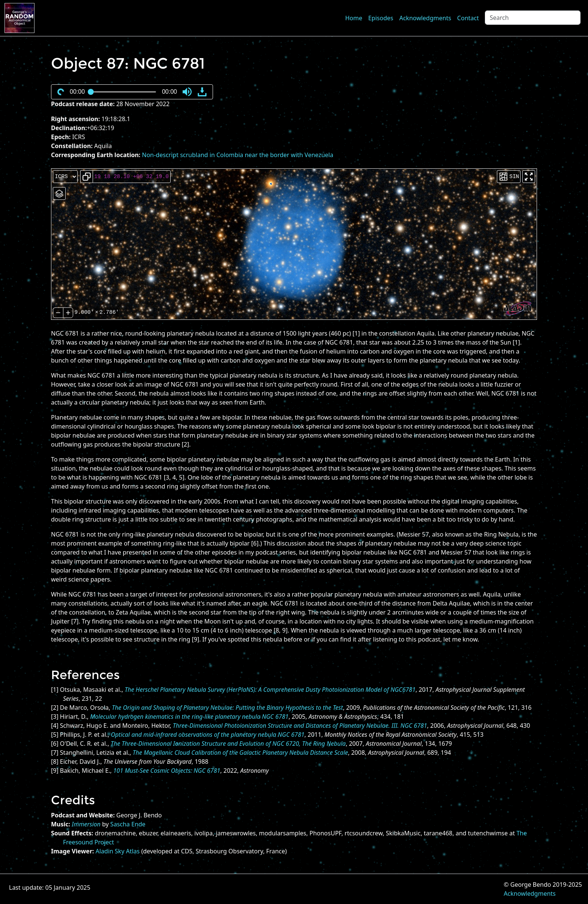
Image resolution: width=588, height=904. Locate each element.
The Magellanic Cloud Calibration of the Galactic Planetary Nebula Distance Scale (240, 753)
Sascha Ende (128, 824)
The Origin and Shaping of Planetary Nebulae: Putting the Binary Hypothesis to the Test (227, 708)
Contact (468, 18)
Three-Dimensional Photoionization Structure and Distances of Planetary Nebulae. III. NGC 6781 (300, 726)
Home (354, 18)
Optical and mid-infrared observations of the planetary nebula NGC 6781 (208, 735)
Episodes (381, 18)
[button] (187, 92)
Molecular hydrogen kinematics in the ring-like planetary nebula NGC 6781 (189, 717)
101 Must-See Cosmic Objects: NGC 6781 (167, 771)
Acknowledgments (425, 18)
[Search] (533, 18)
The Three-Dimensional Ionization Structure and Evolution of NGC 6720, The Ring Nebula (228, 744)
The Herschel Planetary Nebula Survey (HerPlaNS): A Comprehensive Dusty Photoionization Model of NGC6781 (270, 690)
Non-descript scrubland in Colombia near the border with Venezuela (238, 155)
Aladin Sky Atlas (118, 851)
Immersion (86, 824)
